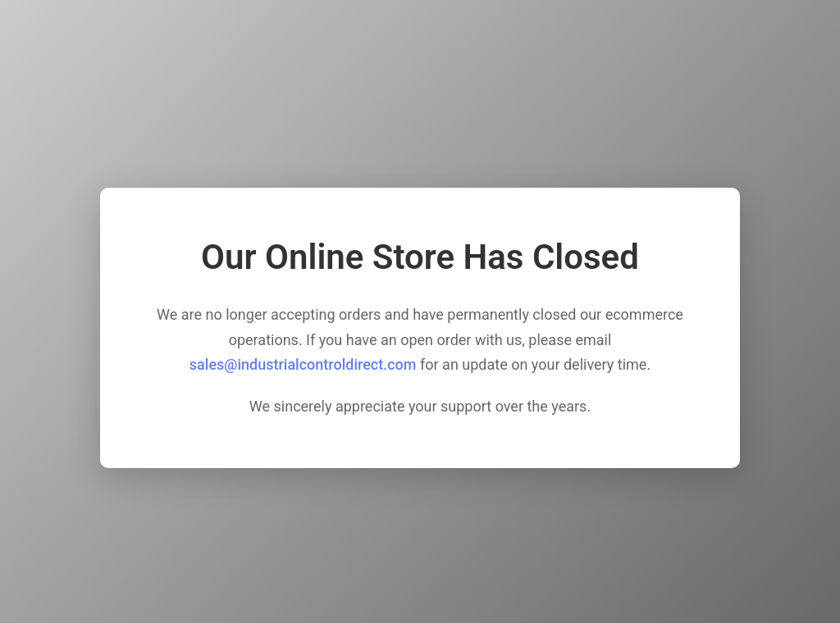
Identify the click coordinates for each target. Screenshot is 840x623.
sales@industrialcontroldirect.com (303, 364)
